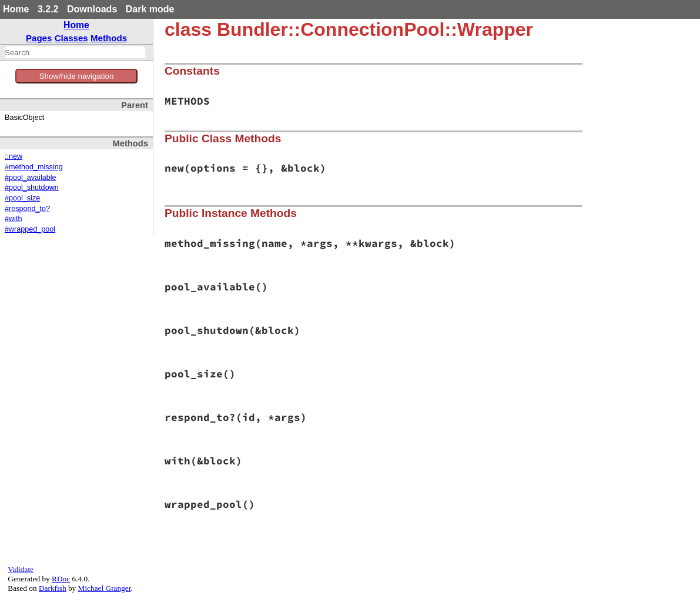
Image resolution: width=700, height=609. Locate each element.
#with (13, 219)
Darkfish (53, 588)
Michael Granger (105, 588)
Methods (109, 38)
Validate (21, 569)
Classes (71, 38)
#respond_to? (27, 209)
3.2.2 (48, 9)
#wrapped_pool (30, 229)
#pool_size (22, 198)
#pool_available (31, 178)
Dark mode (150, 9)
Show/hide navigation (77, 76)
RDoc (61, 579)
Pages (39, 38)
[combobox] (75, 52)
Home (16, 9)
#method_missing (34, 167)
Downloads (92, 9)
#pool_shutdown (32, 188)
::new (14, 156)
